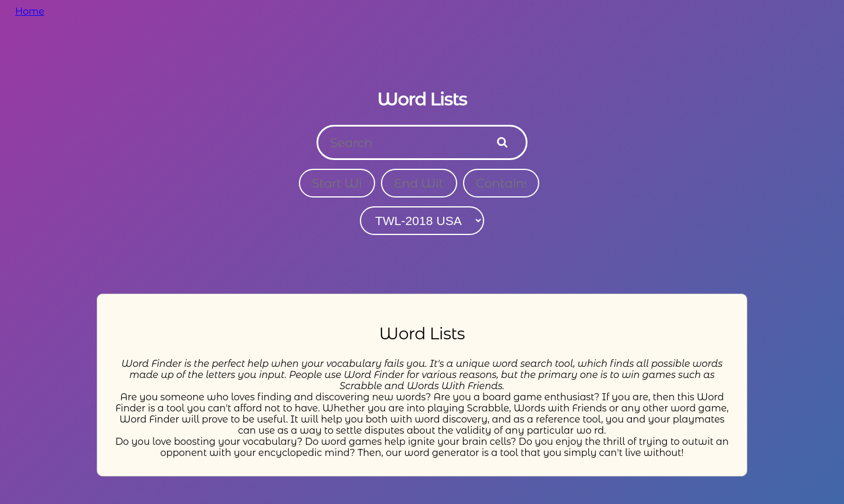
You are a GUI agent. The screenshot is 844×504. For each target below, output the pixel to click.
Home (30, 11)
